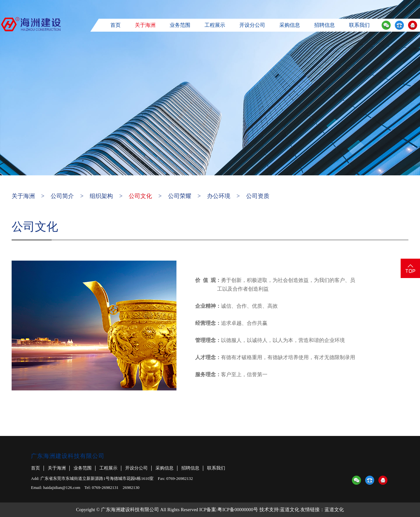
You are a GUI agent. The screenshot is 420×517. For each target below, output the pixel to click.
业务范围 (180, 25)
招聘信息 (325, 25)
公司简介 (62, 196)
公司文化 (140, 196)
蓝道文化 (290, 510)
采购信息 (290, 25)
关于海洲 (145, 25)
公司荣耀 (180, 196)
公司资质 (258, 196)
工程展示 (215, 25)
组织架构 (101, 196)
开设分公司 (252, 25)
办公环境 (219, 196)
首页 (115, 25)
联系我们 (359, 25)
